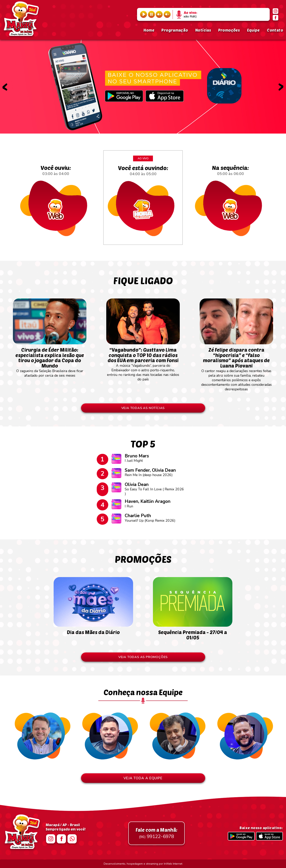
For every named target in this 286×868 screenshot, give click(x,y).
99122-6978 (157, 833)
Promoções (229, 30)
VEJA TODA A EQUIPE (143, 778)
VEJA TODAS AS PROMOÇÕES (143, 657)
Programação (175, 30)
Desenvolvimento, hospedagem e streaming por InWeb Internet (143, 864)
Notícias (203, 30)
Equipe (253, 30)
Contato (275, 30)
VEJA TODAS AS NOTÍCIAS (143, 408)
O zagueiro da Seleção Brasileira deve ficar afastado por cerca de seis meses (50, 360)
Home (149, 30)
